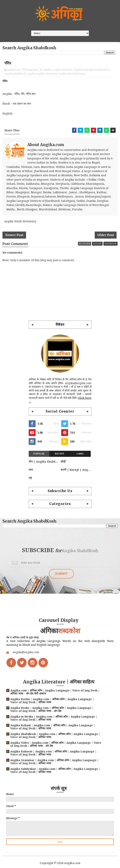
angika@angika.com (26, 652)
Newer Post (14, 239)
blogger (85, 251)
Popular (39, 461)
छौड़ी (63, 469)
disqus (97, 251)
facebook (110, 251)
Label (80, 461)
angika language (63, 71)
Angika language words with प (92, 71)
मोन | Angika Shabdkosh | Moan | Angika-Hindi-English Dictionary (44, 469)
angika (48, 71)
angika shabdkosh (15, 75)
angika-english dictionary (42, 75)
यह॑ (30, 485)
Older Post (106, 239)
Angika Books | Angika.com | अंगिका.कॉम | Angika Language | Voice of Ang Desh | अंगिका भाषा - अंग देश (52, 709)
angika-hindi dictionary (72, 75)
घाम (31, 477)
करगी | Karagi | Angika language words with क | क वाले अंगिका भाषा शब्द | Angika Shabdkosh (76, 477)
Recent (60, 461)
